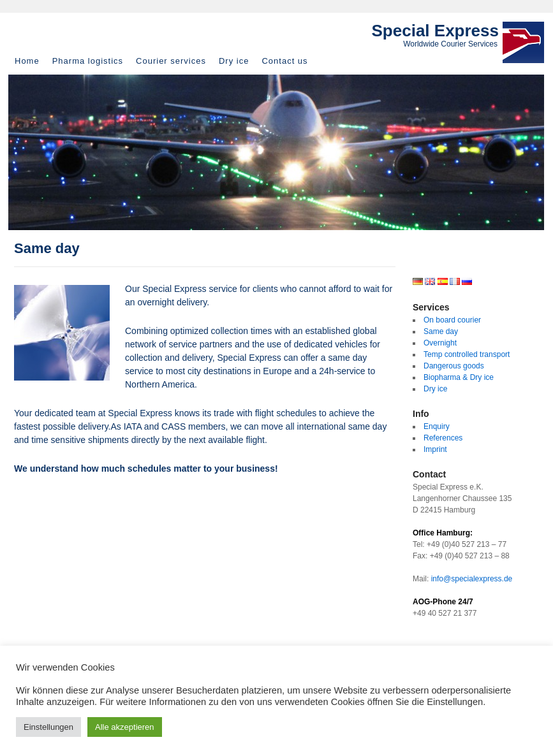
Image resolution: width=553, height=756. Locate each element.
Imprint (435, 449)
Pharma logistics (88, 61)
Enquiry (437, 426)
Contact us (284, 61)
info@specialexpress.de (472, 579)
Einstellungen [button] (48, 727)
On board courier (452, 320)
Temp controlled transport (467, 354)
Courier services (171, 61)
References (443, 438)
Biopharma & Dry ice (459, 377)
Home (27, 61)
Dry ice (234, 61)
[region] (276, 152)
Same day (441, 331)
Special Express (435, 31)
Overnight (440, 343)
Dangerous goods (454, 366)
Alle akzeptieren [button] (125, 727)
